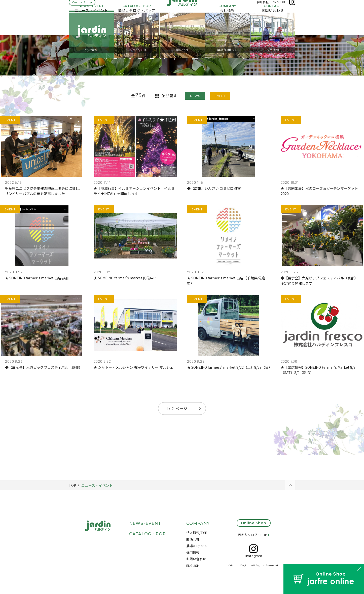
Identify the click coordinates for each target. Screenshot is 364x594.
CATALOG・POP (148, 534)
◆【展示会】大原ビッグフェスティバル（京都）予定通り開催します (319, 281)
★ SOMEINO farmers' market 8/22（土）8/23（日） (229, 367)
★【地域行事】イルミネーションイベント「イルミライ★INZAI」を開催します (134, 191)
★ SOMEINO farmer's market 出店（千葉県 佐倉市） (226, 281)
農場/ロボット (197, 546)
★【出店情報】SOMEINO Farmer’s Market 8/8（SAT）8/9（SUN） (318, 370)
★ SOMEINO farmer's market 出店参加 (37, 278)
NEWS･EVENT (145, 523)
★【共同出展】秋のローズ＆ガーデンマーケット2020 (319, 191)
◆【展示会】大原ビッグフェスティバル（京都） (44, 367)
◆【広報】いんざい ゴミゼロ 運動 (214, 188)
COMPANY (198, 523)
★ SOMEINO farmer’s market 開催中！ (125, 278)
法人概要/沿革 (197, 533)
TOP (72, 485)
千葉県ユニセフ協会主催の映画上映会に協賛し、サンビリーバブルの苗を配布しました (44, 191)
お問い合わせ (196, 559)
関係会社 (193, 539)
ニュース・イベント (97, 485)
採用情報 (263, 7)
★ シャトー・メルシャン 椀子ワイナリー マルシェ (134, 367)
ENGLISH (279, 7)
